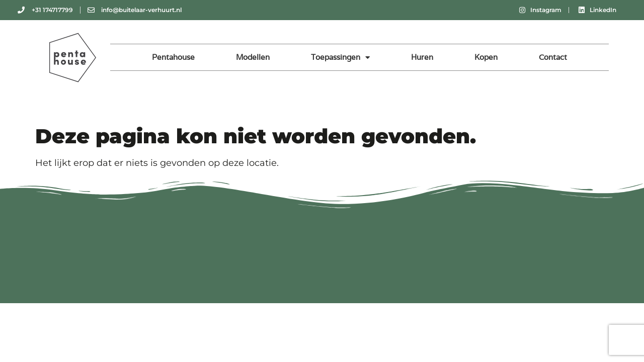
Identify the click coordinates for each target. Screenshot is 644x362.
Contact (553, 57)
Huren (422, 57)
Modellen (253, 57)
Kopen (486, 57)
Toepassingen (340, 58)
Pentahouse (173, 57)
